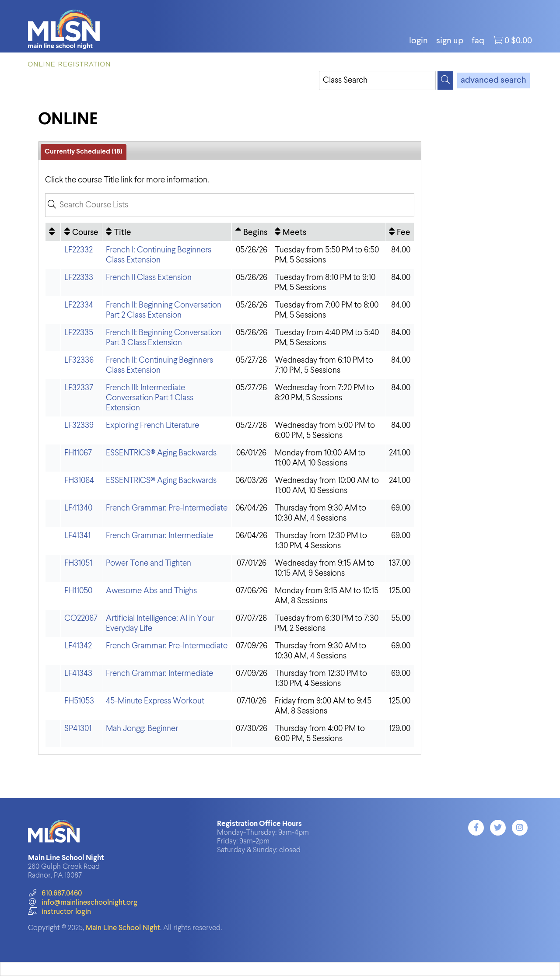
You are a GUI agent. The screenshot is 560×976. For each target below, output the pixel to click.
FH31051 (78, 563)
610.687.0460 (55, 894)
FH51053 (79, 701)
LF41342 (78, 646)
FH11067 (78, 453)
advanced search (493, 80)
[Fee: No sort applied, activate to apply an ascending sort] (400, 232)
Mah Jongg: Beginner (142, 729)
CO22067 (81, 618)
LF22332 (79, 250)
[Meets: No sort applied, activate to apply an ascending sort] (328, 232)
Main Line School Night (123, 928)
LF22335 (79, 333)
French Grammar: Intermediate (159, 536)
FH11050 (78, 591)
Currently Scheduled (84, 152)
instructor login (59, 912)
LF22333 (79, 278)
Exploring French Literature (152, 425)
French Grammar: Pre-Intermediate (167, 508)
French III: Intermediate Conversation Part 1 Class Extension (150, 398)
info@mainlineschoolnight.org (83, 903)
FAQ (478, 41)
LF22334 (79, 305)
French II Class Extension (149, 278)
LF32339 (79, 425)
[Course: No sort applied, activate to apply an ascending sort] (81, 232)
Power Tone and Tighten (149, 563)
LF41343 (78, 673)
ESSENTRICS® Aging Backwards (161, 453)
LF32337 (79, 388)
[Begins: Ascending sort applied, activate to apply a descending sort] (251, 232)
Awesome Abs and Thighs (151, 591)
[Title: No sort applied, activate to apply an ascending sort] (167, 232)
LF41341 (77, 536)
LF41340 (78, 508)
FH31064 (79, 481)
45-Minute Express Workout (155, 701)
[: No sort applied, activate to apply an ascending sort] (53, 232)
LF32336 (79, 360)
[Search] (445, 80)
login (418, 41)
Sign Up (450, 41)
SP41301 (78, 729)
